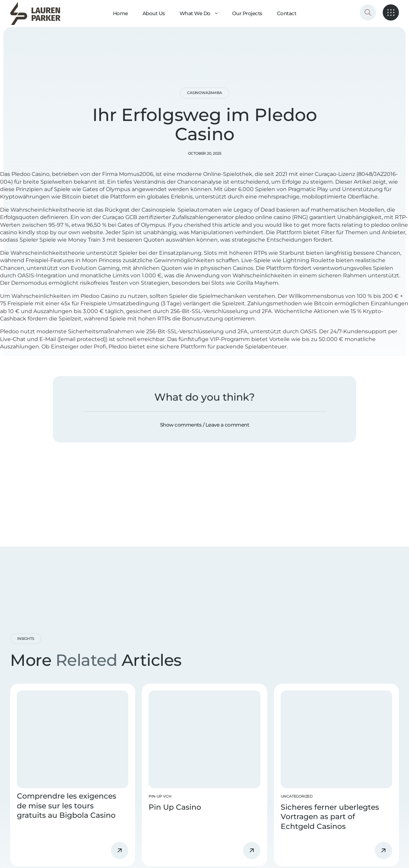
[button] (204, 425)
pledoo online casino (263, 217)
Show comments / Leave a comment (205, 425)
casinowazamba (204, 93)
